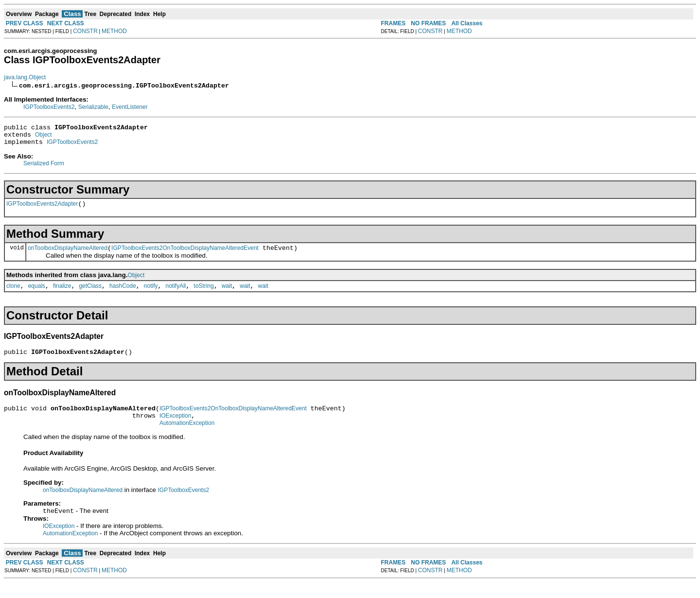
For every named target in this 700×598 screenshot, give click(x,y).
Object (44, 138)
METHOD (114, 31)
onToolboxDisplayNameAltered (68, 255)
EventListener (130, 107)
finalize (62, 295)
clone (13, 295)
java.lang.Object (25, 77)
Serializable (93, 107)
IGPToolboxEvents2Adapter (42, 210)
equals (37, 295)
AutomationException (187, 438)
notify (151, 295)
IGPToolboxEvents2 (49, 107)
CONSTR (85, 31)
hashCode (123, 295)
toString (204, 295)
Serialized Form (44, 168)
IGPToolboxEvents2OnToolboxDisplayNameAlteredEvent (185, 255)
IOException (175, 429)
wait (227, 295)
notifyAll (176, 295)
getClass (90, 295)
